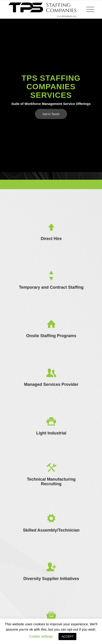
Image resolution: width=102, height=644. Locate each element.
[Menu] (88, 9)
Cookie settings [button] (41, 636)
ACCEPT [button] (67, 637)
